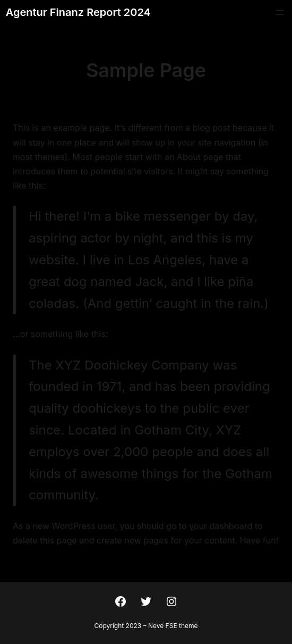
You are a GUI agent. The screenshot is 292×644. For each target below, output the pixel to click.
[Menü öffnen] (280, 12)
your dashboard (221, 526)
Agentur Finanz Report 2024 (78, 12)
